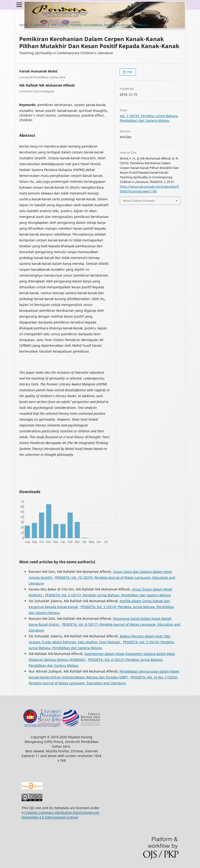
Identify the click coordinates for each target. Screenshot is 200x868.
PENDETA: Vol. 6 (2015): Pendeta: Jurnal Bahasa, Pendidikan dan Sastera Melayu (108, 595)
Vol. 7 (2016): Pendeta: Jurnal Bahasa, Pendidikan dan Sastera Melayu (100, 25)
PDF (129, 72)
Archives (40, 25)
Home (24, 25)
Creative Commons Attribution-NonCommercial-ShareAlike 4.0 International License (61, 815)
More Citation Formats (139, 201)
